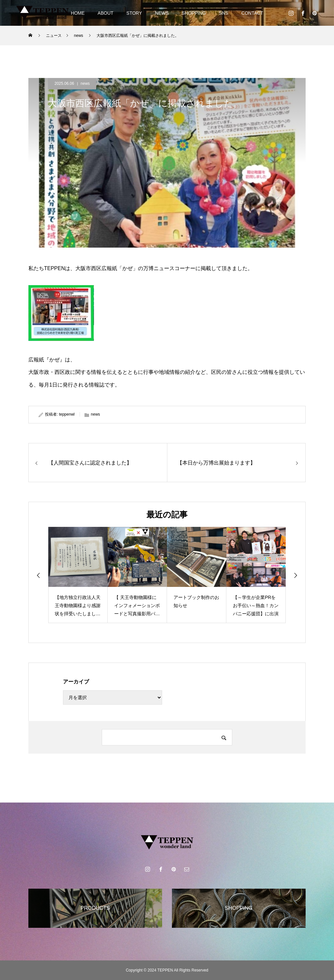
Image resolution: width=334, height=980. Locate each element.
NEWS (162, 13)
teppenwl (67, 414)
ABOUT (105, 13)
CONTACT (252, 13)
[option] (78, 575)
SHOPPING (194, 13)
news (85, 84)
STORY (134, 13)
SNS (224, 13)
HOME (78, 13)
